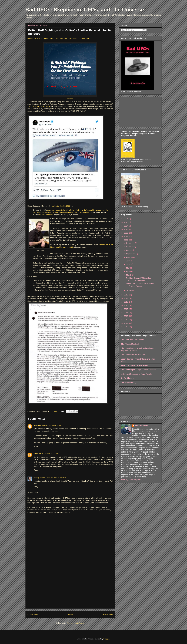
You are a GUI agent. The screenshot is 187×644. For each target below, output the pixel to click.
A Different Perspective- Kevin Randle (136, 374)
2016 (126, 305)
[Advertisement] (70, 590)
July (128, 261)
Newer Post (33, 615)
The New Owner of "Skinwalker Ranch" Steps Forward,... (138, 279)
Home (71, 615)
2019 (126, 295)
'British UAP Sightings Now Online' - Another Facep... (140, 285)
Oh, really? (70, 98)
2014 (126, 313)
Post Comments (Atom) (75, 623)
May (128, 268)
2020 (126, 240)
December (131, 243)
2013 (126, 316)
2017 (126, 302)
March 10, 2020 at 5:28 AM (49, 454)
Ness (36, 454)
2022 (126, 233)
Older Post (108, 615)
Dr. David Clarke (128, 378)
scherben (38, 425)
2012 (126, 320)
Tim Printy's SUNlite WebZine (133, 355)
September (131, 254)
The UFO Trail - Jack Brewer (133, 340)
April (128, 271)
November (131, 247)
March (129, 275)
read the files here (46, 215)
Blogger (106, 639)
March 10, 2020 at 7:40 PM (56, 478)
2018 (126, 298)
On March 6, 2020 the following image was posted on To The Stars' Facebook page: (59, 38)
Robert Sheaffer (142, 426)
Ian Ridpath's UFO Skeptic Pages (135, 365)
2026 (126, 219)
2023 (126, 229)
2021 (126, 236)
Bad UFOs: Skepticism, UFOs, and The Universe (85, 10)
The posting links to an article (39, 106)
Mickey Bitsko (39, 478)
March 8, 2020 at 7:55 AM (51, 425)
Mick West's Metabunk (130, 344)
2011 (126, 323)
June (128, 264)
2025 (126, 222)
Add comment (34, 492)
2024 (126, 226)
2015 (126, 309)
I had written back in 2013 (60, 206)
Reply (36, 446)
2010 (126, 327)
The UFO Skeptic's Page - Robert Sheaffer (138, 370)
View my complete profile (131, 480)
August (129, 257)
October (130, 250)
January (130, 290)
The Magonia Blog (129, 382)
